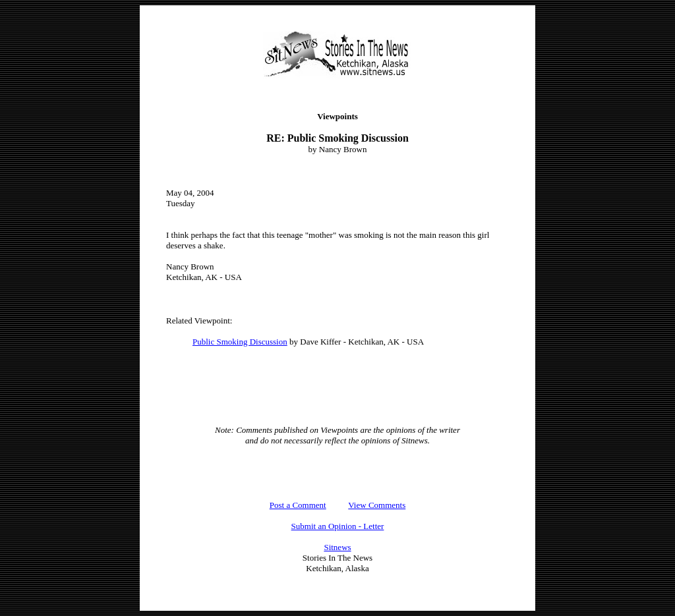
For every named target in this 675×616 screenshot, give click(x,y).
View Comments (377, 505)
